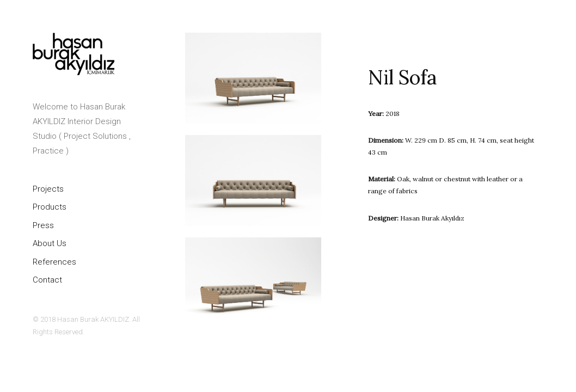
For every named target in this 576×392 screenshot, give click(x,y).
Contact (47, 280)
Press (43, 225)
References (54, 262)
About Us (50, 243)
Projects (48, 189)
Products (50, 207)
